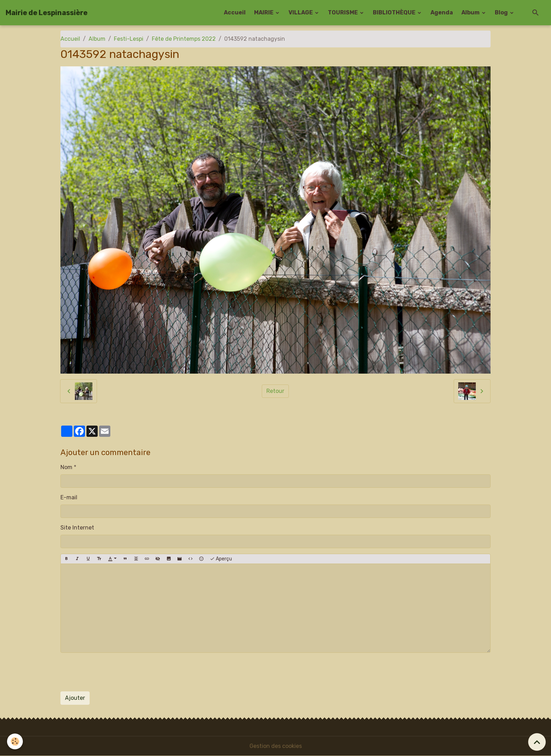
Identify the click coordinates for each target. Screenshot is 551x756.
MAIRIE (264, 12)
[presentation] (114, 672)
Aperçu (221, 559)
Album (471, 12)
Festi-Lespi (129, 39)
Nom (66, 467)
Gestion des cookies (276, 746)
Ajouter (75, 698)
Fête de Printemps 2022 (184, 39)
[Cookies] (15, 741)
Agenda (442, 12)
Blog (502, 12)
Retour (275, 391)
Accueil (235, 12)
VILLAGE (301, 12)
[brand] (47, 13)
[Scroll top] (537, 742)
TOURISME (343, 12)
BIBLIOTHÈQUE (395, 12)
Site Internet (77, 528)
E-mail (69, 497)
